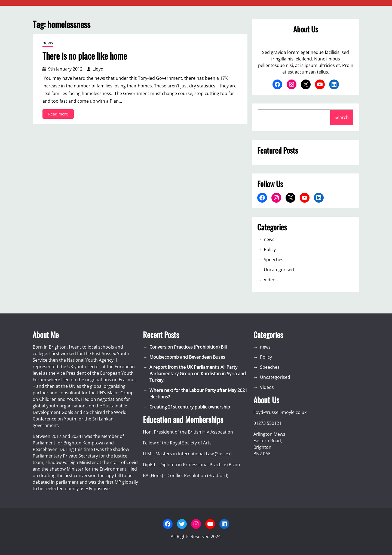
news (48, 43)
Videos (271, 280)
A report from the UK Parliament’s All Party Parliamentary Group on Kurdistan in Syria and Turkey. (198, 374)
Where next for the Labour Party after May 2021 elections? (198, 394)
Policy (270, 249)
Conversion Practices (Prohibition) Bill (188, 347)
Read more (60, 115)
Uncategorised (279, 270)
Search (342, 117)
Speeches (274, 260)
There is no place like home (85, 56)
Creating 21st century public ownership (190, 407)
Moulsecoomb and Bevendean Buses (187, 357)
